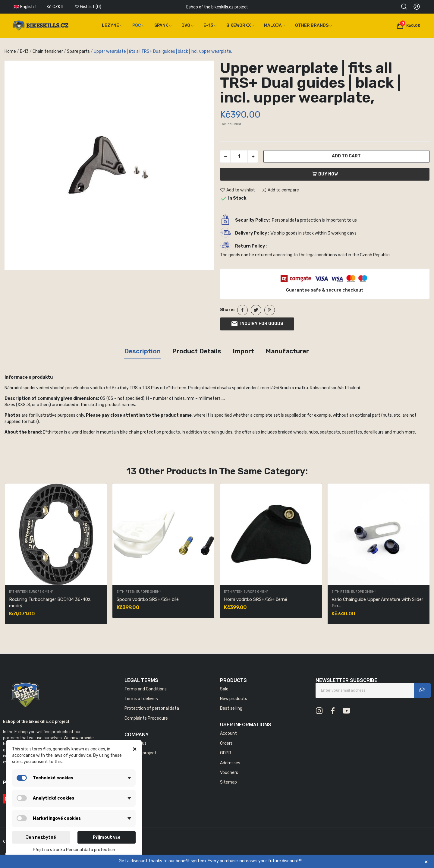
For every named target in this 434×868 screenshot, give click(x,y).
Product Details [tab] (197, 351)
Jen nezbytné (41, 837)
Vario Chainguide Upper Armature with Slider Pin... (377, 603)
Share (242, 310)
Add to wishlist (237, 190)
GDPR (226, 753)
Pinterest (270, 310)
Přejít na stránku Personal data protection (74, 850)
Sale (224, 689)
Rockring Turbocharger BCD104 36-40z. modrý (50, 603)
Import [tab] (243, 351)
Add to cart (346, 156)
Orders (226, 743)
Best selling (231, 708)
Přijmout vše (107, 837)
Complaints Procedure (146, 718)
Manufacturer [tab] (287, 351)
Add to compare (280, 190)
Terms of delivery (142, 699)
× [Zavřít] (426, 862)
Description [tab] (142, 351)
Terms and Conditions (146, 689)
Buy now (325, 174)
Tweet (256, 310)
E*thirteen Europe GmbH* (31, 592)
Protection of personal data (152, 708)
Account (228, 733)
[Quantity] (239, 156)
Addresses (230, 763)
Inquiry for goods (257, 324)
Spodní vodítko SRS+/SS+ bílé (148, 599)
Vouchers (229, 773)
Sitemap (228, 782)
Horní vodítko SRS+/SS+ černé (256, 599)
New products (234, 699)
